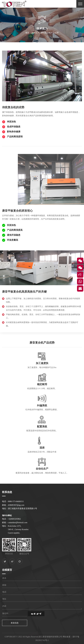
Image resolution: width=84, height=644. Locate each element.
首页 (27, 34)
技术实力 (35, 34)
